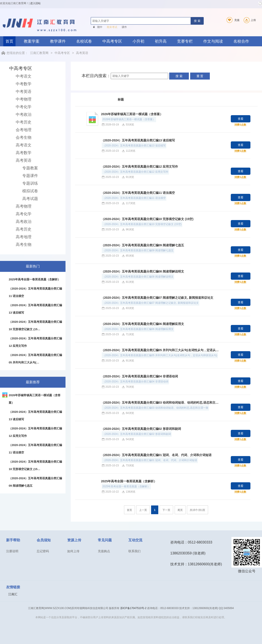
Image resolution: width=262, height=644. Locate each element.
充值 (232, 20)
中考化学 (24, 107)
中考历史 (24, 122)
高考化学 (24, 214)
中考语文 (24, 76)
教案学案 (32, 41)
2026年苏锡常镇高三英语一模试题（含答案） (132, 114)
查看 (241, 119)
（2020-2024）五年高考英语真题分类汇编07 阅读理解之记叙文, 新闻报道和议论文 (157, 298)
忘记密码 (43, 551)
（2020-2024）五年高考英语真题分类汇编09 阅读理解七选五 (143, 245)
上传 (249, 20)
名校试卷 (84, 41)
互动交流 (135, 540)
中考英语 (24, 92)
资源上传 (74, 540)
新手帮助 (13, 540)
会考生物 (24, 137)
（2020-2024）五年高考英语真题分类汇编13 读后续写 (138, 140)
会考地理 (24, 130)
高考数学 (24, 153)
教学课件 (58, 41)
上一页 (143, 510)
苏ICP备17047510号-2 (133, 608)
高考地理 (24, 237)
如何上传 (73, 551)
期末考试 (112, 27)
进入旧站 (35, 3)
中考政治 (24, 115)
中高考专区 (112, 41)
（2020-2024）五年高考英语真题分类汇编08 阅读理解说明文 (143, 271)
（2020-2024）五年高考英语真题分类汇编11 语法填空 (138, 193)
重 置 (200, 76)
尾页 (180, 510)
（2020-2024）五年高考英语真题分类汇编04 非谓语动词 (140, 376)
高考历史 (24, 229)
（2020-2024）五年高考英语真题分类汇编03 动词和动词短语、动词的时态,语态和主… (160, 403)
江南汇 (13, 594)
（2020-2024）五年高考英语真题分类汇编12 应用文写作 (140, 167)
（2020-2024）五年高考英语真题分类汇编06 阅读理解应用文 (143, 324)
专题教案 (30, 168)
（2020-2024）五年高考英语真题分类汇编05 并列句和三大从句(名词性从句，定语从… (160, 350)
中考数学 (24, 84)
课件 (124, 27)
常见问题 (105, 540)
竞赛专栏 (185, 41)
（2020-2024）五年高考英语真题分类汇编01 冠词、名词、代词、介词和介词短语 (156, 455)
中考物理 (24, 99)
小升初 (138, 41)
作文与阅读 (213, 41)
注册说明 (12, 551)
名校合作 (241, 41)
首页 (9, 41)
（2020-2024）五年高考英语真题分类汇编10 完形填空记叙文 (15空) (147, 219)
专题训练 (30, 183)
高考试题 (30, 199)
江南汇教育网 (39, 53)
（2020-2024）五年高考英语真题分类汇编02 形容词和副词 (141, 429)
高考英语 (82, 53)
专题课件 (30, 176)
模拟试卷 (30, 191)
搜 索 (197, 21)
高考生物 (24, 245)
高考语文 (24, 145)
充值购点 (104, 551)
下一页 (166, 510)
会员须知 (44, 540)
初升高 (161, 41)
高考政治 (24, 222)
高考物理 (24, 206)
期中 (100, 27)
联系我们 (134, 551)
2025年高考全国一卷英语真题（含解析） (129, 481)
